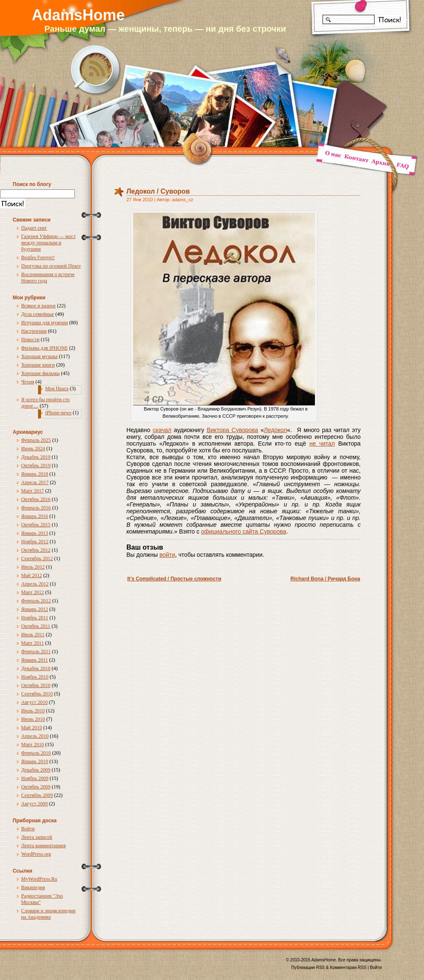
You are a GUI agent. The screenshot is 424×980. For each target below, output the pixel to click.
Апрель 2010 (35, 736)
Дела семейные (38, 314)
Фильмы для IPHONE (45, 348)
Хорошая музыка (39, 356)
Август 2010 (34, 702)
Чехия (28, 382)
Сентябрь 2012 (37, 558)
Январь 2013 (35, 533)
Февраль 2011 (36, 652)
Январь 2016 (35, 516)
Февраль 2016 (36, 508)
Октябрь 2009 (36, 787)
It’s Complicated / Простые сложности (174, 579)
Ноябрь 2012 (35, 542)
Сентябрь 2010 (37, 694)
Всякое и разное (38, 306)
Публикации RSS (308, 968)
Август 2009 (34, 804)
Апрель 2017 (35, 482)
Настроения (34, 331)
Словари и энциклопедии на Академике (48, 914)
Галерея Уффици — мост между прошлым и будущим (48, 243)
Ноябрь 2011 (35, 618)
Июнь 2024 (33, 449)
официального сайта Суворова (244, 531)
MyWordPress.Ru (39, 879)
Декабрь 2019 (36, 457)
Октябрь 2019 (36, 465)
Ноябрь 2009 (35, 778)
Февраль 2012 (36, 601)
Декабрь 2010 (36, 668)
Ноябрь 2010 (35, 677)
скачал (162, 430)
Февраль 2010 (36, 753)
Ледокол (275, 430)
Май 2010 (31, 728)
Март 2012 (33, 592)
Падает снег (34, 228)
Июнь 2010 (33, 719)
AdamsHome (78, 15)
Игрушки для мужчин (45, 323)
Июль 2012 (33, 567)
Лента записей (37, 837)
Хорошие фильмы (40, 373)
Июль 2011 (33, 635)
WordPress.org (36, 854)
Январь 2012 (35, 609)
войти (167, 555)
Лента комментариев (44, 846)
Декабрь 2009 (36, 770)
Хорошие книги (38, 365)
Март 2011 (33, 643)
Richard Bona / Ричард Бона (325, 579)
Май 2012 (31, 575)
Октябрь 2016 (36, 499)
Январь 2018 (35, 474)
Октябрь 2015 (36, 525)
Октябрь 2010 (36, 685)
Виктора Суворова (233, 430)
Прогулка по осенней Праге (51, 266)
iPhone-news (58, 413)
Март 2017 (33, 491)
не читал (322, 443)
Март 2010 (33, 745)
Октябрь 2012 (36, 550)
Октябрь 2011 (36, 626)
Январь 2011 (34, 660)
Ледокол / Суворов (158, 191)
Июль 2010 (33, 711)
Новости (30, 339)
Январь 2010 (35, 761)
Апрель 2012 (35, 584)
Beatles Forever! (38, 257)
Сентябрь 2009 (37, 795)
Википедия (33, 887)
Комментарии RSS (348, 968)
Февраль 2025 (36, 440)
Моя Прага (57, 389)
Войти (28, 829)
